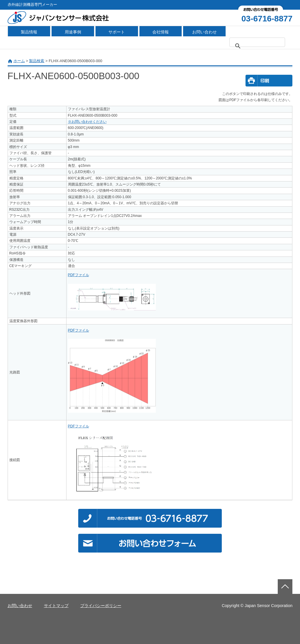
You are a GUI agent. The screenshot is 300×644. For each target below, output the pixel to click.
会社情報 (161, 32)
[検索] (261, 46)
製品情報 (29, 32)
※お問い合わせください (87, 122)
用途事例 (73, 32)
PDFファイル (79, 275)
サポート (117, 32)
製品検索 (37, 61)
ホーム (19, 61)
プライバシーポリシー (101, 606)
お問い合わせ (204, 32)
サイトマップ (56, 606)
